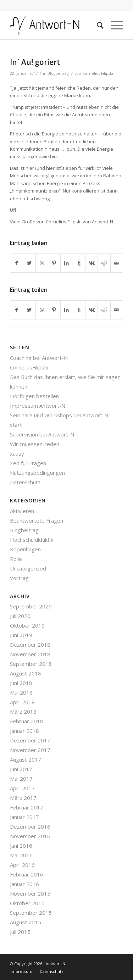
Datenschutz (25, 482)
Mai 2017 (21, 779)
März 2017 (23, 798)
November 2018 (30, 654)
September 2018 (31, 664)
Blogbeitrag (58, 73)
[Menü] (113, 25)
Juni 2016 (21, 846)
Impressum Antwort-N (38, 406)
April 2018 (22, 702)
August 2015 (26, 922)
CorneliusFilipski (29, 367)
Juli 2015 (20, 932)
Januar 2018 (24, 731)
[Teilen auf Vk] (92, 263)
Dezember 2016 (30, 826)
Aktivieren (22, 511)
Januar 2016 (24, 884)
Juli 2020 (20, 616)
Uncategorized (28, 568)
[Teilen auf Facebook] (16, 263)
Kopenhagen (25, 549)
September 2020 (31, 606)
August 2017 (26, 759)
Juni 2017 (21, 769)
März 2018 (23, 712)
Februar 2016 (27, 874)
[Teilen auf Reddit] (104, 263)
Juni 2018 (21, 683)
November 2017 (30, 750)
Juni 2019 (21, 635)
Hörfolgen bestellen (34, 396)
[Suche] (97, 25)
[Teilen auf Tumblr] (79, 263)
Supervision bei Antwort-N (42, 434)
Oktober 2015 (27, 903)
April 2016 (22, 865)
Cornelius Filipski (98, 73)
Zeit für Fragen (28, 463)
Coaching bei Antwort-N (39, 358)
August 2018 (26, 673)
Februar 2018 (27, 721)
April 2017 (22, 788)
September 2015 (31, 913)
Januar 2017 (24, 817)
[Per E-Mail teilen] (117, 263)
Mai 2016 (21, 855)
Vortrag (19, 578)
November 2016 (30, 836)
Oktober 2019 (27, 625)
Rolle (16, 559)
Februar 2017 (27, 807)
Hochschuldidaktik (32, 540)
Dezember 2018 (30, 645)
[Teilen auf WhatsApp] (42, 263)
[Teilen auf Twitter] (29, 263)
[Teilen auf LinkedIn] (67, 263)
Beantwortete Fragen (37, 520)
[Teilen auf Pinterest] (54, 263)
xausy (17, 453)
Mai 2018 (21, 692)
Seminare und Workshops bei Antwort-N (59, 415)
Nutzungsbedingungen (37, 473)
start (16, 425)
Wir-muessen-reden (35, 444)
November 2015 (30, 893)
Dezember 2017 (30, 740)
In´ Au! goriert (35, 62)
